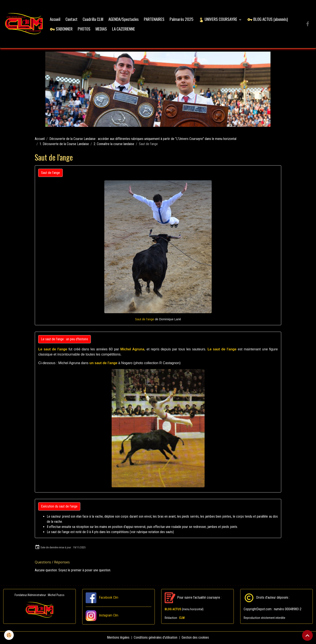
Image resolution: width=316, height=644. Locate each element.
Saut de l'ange (50, 173)
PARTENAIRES (155, 19)
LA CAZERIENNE (124, 29)
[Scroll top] (307, 635)
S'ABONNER (62, 29)
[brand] (24, 24)
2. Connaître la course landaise (114, 145)
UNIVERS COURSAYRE (219, 19)
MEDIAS (102, 29)
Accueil (56, 19)
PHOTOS (85, 29)
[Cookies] (9, 635)
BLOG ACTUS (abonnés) (268, 19)
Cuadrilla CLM (94, 19)
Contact (72, 19)
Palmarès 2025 (182, 19)
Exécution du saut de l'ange (59, 507)
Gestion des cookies (195, 638)
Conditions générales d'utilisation (156, 638)
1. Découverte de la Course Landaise (64, 145)
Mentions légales (118, 638)
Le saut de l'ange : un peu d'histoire (65, 340)
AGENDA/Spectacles (124, 19)
